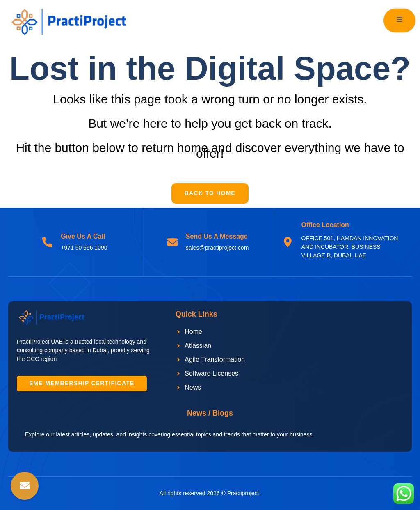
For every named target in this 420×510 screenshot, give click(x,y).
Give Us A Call (83, 237)
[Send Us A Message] (172, 242)
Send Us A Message (217, 237)
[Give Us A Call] (47, 242)
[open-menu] (399, 21)
